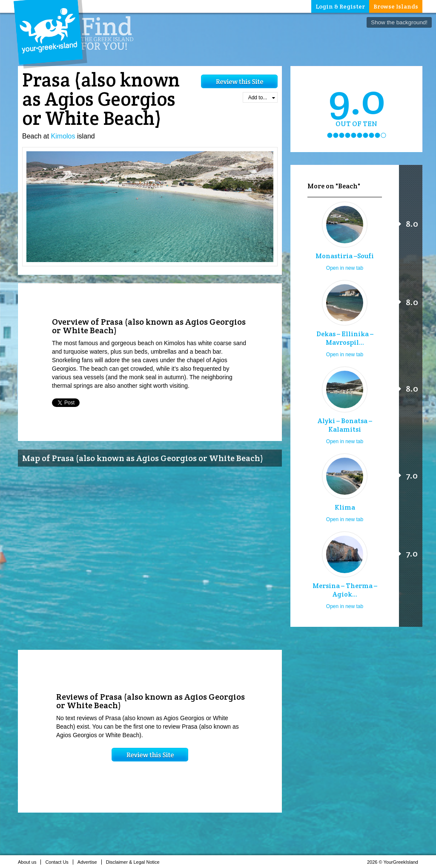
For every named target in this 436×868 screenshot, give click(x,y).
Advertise (90, 862)
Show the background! (399, 22)
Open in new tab (345, 268)
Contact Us (59, 862)
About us (29, 862)
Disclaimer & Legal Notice (135, 862)
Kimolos (63, 136)
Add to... (262, 98)
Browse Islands (396, 6)
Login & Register (340, 6)
